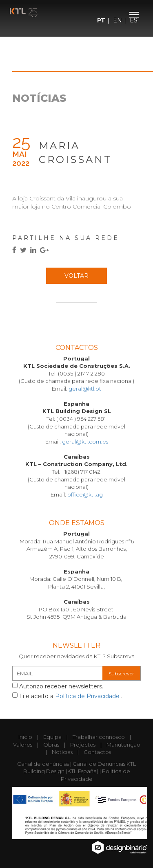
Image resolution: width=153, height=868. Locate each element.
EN (118, 20)
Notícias (62, 752)
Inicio (25, 737)
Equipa (52, 737)
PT (101, 20)
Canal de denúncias (43, 764)
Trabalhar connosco (99, 737)
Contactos (97, 752)
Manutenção (123, 745)
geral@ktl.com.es (85, 442)
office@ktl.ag (85, 494)
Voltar (76, 276)
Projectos (83, 745)
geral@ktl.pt (85, 389)
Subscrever (121, 674)
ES (134, 20)
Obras (51, 745)
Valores (23, 745)
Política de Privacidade (88, 696)
